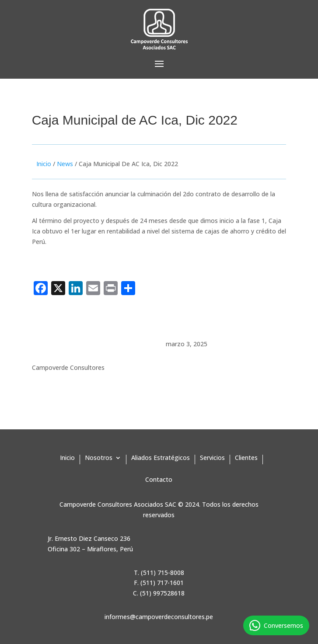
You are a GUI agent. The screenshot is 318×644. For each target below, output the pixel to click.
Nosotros (99, 458)
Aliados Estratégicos (161, 458)
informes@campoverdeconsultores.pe (159, 617)
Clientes (246, 458)
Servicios (212, 458)
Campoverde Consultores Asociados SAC (118, 504)
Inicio (44, 164)
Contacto (159, 480)
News (65, 164)
